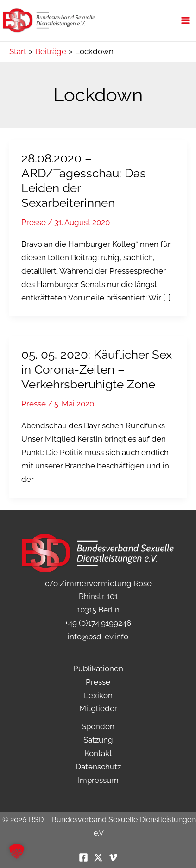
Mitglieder (98, 708)
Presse (34, 222)
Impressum (98, 780)
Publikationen (98, 668)
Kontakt (98, 753)
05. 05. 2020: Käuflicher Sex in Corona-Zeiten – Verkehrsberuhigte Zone (97, 369)
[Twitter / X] (98, 857)
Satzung (98, 740)
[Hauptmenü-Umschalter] (186, 21)
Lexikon (98, 695)
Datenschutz (98, 767)
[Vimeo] (113, 857)
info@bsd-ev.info (98, 637)
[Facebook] (83, 857)
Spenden (98, 726)
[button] (17, 851)
